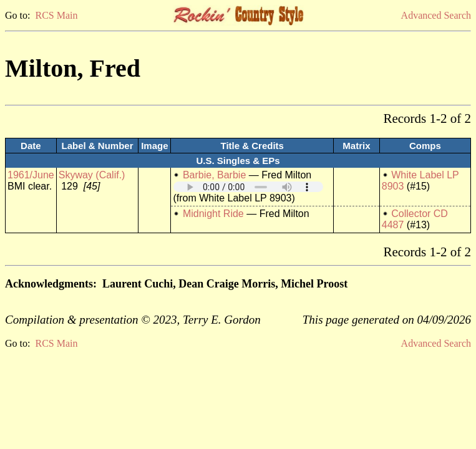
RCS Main (56, 15)
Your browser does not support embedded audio (248, 187)
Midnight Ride (213, 214)
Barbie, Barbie (214, 175)
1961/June (31, 175)
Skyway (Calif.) (92, 175)
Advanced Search (436, 15)
